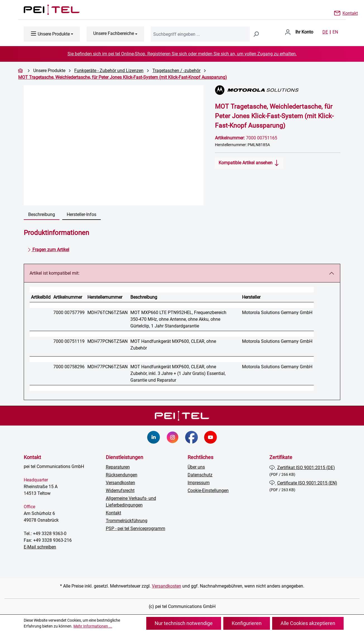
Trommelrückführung (127, 521)
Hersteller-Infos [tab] (82, 214)
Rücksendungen (122, 475)
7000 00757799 (69, 313)
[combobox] (200, 34)
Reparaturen (118, 467)
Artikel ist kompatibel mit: (55, 273)
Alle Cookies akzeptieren (308, 623)
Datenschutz (200, 475)
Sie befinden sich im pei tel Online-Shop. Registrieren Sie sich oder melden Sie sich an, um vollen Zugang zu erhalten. (182, 54)
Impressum (199, 483)
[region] (114, 145)
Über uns (196, 467)
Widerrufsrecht (120, 490)
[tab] (42, 215)
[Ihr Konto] (299, 32)
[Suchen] (256, 34)
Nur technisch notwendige (184, 623)
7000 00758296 (69, 367)
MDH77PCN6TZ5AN (107, 341)
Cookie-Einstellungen (208, 490)
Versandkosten (120, 483)
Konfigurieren (247, 623)
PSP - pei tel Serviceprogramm (136, 528)
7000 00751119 (69, 341)
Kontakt (350, 13)
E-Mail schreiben (40, 547)
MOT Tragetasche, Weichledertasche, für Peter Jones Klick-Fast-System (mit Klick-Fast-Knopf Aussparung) (123, 77)
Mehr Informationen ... (93, 626)
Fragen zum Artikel (48, 249)
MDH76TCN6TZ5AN (107, 313)
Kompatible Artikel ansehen (249, 162)
